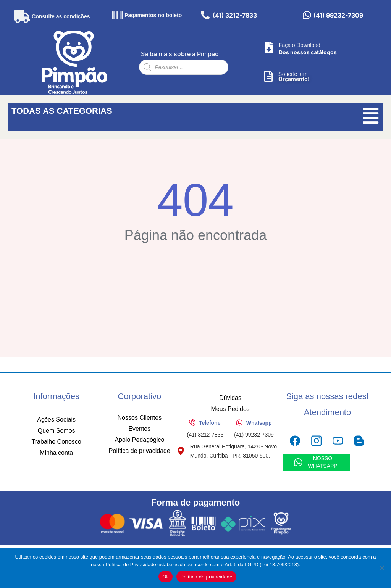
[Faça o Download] (269, 48)
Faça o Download (300, 45)
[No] (381, 568)
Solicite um (293, 74)
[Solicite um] (268, 77)
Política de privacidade (206, 577)
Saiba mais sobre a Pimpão (180, 54)
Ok (166, 577)
